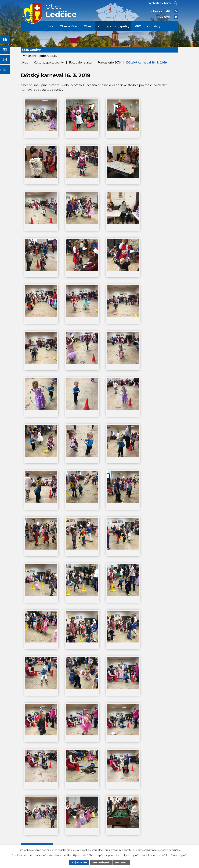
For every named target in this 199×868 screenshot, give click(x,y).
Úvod (50, 26)
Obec (88, 26)
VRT (138, 26)
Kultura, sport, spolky (113, 26)
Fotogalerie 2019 (109, 63)
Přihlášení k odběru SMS (39, 56)
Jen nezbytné (101, 862)
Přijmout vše (79, 862)
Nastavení (121, 862)
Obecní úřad (69, 26)
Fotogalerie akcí (81, 63)
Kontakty (153, 26)
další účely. (175, 850)
